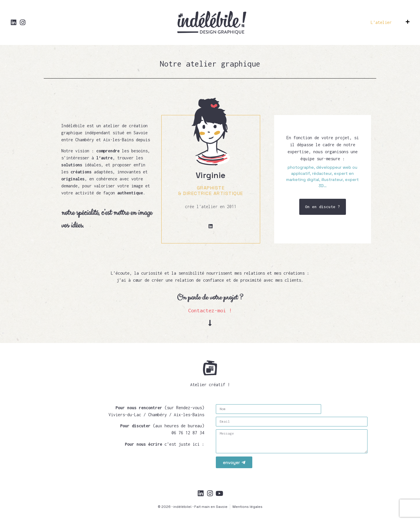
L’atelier (381, 22)
